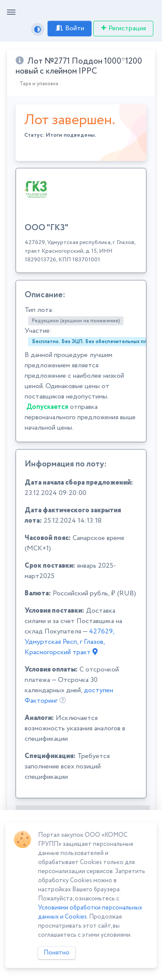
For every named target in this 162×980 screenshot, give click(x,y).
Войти (70, 28)
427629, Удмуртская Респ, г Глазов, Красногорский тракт (69, 642)
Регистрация (123, 28)
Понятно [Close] (57, 953)
